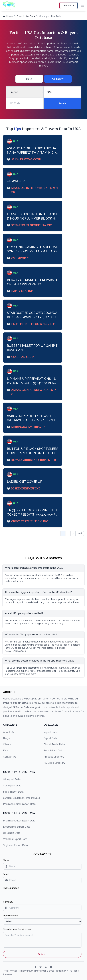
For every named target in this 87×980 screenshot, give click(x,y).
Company (8, 902)
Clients (7, 744)
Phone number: (11, 888)
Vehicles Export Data (15, 839)
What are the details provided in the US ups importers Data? (40, 661)
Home (8, 16)
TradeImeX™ (62, 971)
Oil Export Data (12, 833)
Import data (50, 732)
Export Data (50, 738)
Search (62, 103)
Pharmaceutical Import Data (19, 804)
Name (6, 860)
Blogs (6, 738)
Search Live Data (26, 16)
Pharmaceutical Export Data (19, 821)
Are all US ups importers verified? (24, 613)
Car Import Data (12, 786)
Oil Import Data (12, 779)
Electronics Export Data (17, 827)
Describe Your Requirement (17, 929)
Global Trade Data (54, 744)
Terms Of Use (11, 971)
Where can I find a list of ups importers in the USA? (34, 568)
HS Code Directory (54, 763)
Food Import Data (13, 792)
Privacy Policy (27, 971)
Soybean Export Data (15, 845)
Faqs (6, 751)
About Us (8, 732)
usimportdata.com (14, 578)
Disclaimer (41, 971)
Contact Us (10, 757)
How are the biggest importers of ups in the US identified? (38, 592)
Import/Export (11, 916)
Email (6, 874)
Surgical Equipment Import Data (21, 798)
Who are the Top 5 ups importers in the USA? (31, 635)
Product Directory (54, 757)
